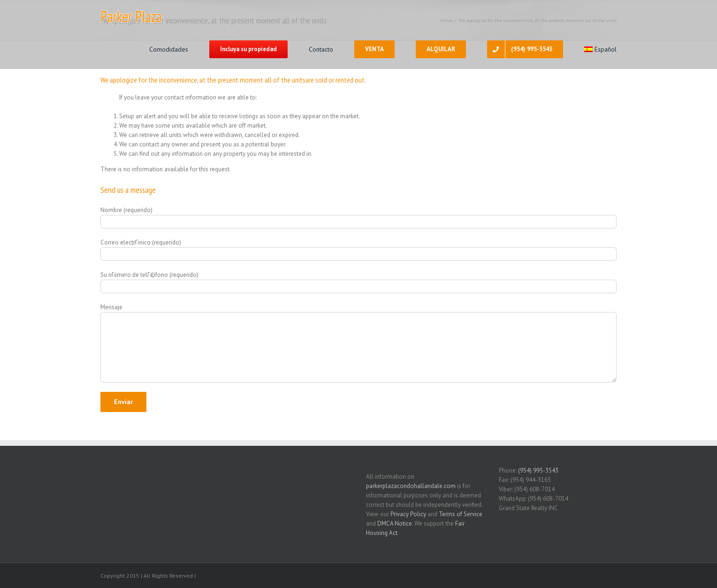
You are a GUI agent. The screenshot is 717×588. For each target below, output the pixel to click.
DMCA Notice (395, 523)
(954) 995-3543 (538, 470)
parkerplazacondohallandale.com (411, 486)
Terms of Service (461, 514)
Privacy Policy (408, 514)
